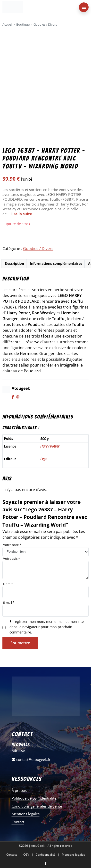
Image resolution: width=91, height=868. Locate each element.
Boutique (23, 24)
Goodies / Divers (45, 24)
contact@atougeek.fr (31, 759)
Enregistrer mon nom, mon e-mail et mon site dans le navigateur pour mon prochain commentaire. (47, 627)
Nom (8, 584)
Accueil (7, 24)
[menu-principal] (84, 7)
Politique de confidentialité (34, 798)
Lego (44, 459)
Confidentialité (45, 855)
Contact (18, 822)
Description (14, 263)
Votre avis (12, 559)
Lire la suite (21, 214)
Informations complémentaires (56, 263)
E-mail (9, 603)
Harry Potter (50, 446)
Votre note (12, 545)
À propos (19, 790)
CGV (26, 855)
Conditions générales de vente (37, 806)
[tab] (14, 264)
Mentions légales (26, 814)
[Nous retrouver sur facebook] (46, 864)
